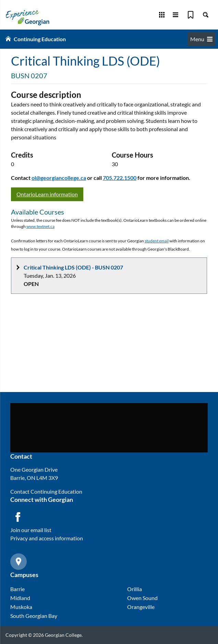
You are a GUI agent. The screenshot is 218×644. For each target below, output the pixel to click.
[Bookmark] (191, 15)
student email (157, 241)
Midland (20, 598)
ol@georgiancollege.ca (59, 178)
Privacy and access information (47, 538)
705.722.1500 (120, 178)
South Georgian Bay (34, 616)
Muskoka (21, 607)
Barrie (17, 589)
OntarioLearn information (47, 194)
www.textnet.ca (40, 226)
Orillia (135, 589)
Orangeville (141, 607)
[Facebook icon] (18, 517)
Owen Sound (142, 598)
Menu (201, 39)
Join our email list (31, 530)
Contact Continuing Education (46, 491)
